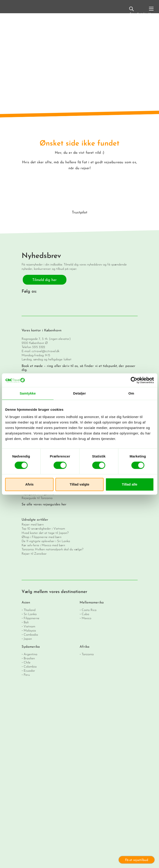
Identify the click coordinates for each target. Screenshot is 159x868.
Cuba (85, 614)
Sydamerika (31, 647)
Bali (26, 622)
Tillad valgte (79, 484)
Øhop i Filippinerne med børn (42, 537)
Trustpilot (80, 213)
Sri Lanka (30, 614)
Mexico (86, 618)
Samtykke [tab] (28, 393)
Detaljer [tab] (80, 393)
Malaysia (30, 631)
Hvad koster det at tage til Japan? (45, 533)
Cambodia (31, 635)
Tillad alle (130, 484)
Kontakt (141, 11)
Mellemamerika (92, 603)
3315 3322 (39, 347)
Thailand (30, 610)
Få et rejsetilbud (137, 860)
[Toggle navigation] (151, 10)
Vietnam (29, 627)
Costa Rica (89, 610)
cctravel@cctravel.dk (45, 351)
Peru (27, 675)
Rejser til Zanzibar (34, 554)
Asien (26, 603)
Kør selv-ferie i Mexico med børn (43, 545)
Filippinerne (32, 618)
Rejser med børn (33, 525)
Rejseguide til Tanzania (37, 498)
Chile (27, 663)
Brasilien (29, 659)
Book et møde (32, 366)
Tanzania (88, 654)
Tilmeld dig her (44, 280)
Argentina (30, 654)
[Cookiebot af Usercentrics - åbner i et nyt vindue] (134, 380)
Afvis (29, 484)
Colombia (30, 667)
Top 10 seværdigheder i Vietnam (43, 529)
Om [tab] (131, 393)
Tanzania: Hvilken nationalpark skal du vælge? (52, 550)
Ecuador (29, 671)
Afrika (85, 647)
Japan (28, 639)
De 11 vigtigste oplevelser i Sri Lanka (46, 541)
